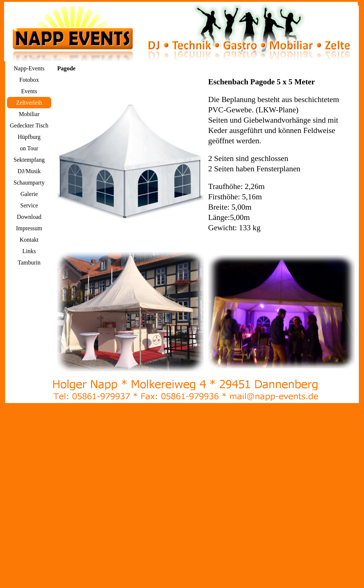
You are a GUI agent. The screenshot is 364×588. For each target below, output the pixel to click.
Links (29, 251)
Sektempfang (29, 160)
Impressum (29, 228)
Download (29, 217)
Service (29, 205)
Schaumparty (29, 183)
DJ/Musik (29, 171)
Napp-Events (29, 68)
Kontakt (29, 240)
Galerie (29, 194)
